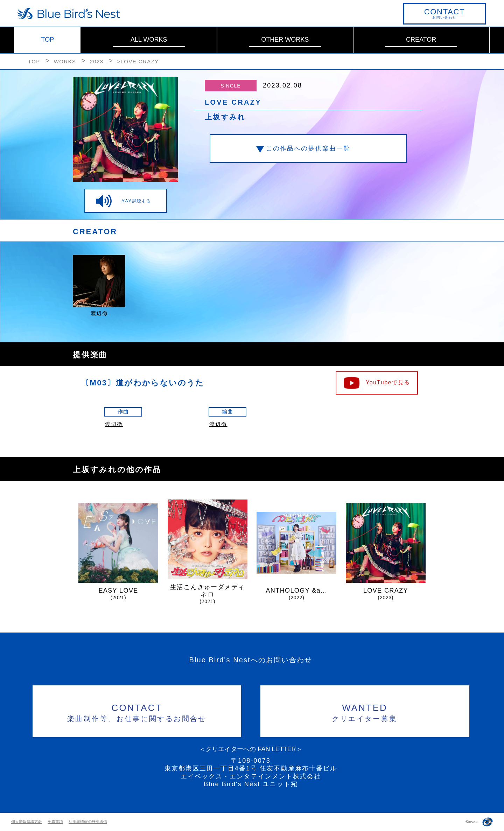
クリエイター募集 (365, 712)
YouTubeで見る (388, 382)
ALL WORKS (149, 40)
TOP (48, 40)
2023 (96, 61)
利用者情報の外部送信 (88, 822)
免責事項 (55, 822)
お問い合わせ (444, 13)
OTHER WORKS (285, 40)
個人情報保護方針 (27, 822)
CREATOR (421, 40)
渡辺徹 (114, 424)
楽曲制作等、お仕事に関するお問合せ (137, 712)
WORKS (65, 61)
